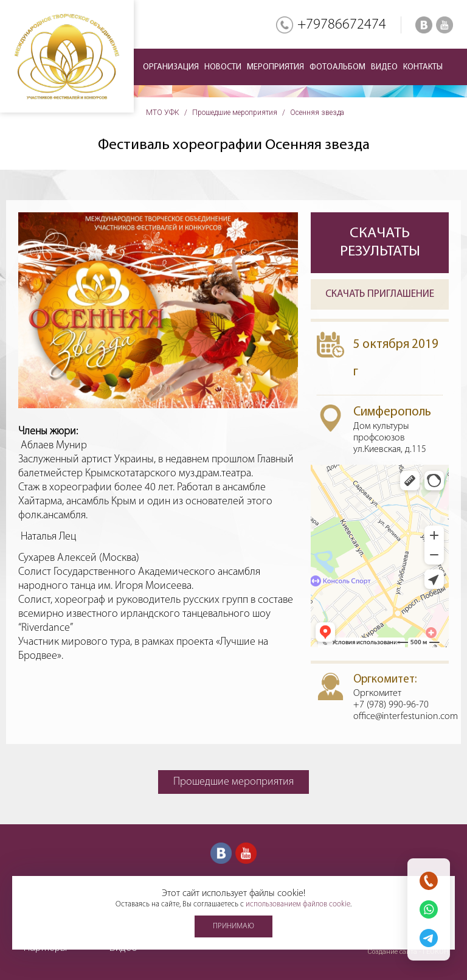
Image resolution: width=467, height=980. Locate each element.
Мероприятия (275, 67)
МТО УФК (163, 113)
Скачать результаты (380, 242)
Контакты (423, 67)
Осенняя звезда (317, 113)
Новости (223, 67)
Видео (384, 67)
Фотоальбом (337, 67)
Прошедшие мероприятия (235, 113)
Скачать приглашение (380, 294)
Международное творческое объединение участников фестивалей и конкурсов (67, 56)
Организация (171, 67)
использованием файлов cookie (298, 904)
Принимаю (233, 926)
